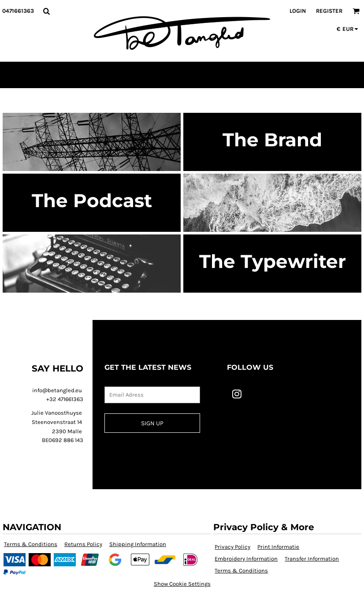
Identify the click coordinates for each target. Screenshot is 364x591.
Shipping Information (138, 544)
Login (298, 11)
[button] (46, 11)
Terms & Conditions (31, 544)
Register (329, 11)
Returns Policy (83, 544)
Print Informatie (278, 547)
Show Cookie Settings (182, 584)
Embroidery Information (246, 559)
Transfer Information (312, 559)
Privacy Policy (232, 547)
